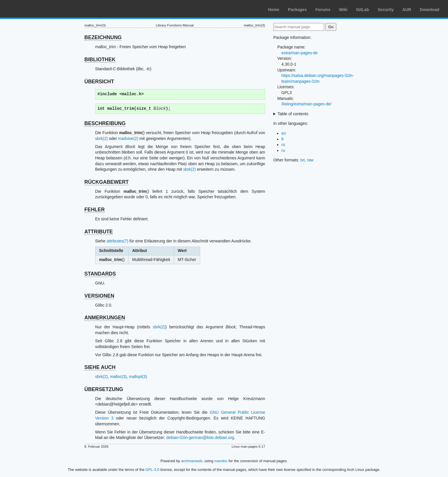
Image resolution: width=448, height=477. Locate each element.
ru (283, 150)
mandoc (221, 461)
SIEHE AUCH (100, 367)
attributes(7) (118, 241)
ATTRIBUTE (99, 232)
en (284, 133)
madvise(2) (128, 138)
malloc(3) (118, 377)
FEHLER (95, 210)
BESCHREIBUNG (105, 123)
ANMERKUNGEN (105, 318)
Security (386, 10)
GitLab (362, 10)
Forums (323, 10)
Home (274, 10)
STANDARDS (100, 274)
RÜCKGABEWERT (107, 182)
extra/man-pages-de (300, 53)
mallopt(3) (138, 377)
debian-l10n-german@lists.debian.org (200, 438)
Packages (298, 10)
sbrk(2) (102, 138)
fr (283, 139)
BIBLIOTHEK (100, 60)
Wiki (343, 10)
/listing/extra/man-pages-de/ (307, 104)
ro (283, 145)
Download (430, 10)
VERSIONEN (99, 296)
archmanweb (192, 461)
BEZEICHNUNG (103, 37)
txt (302, 160)
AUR (407, 10)
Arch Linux (32, 9)
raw (310, 160)
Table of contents (293, 114)
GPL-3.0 (152, 470)
